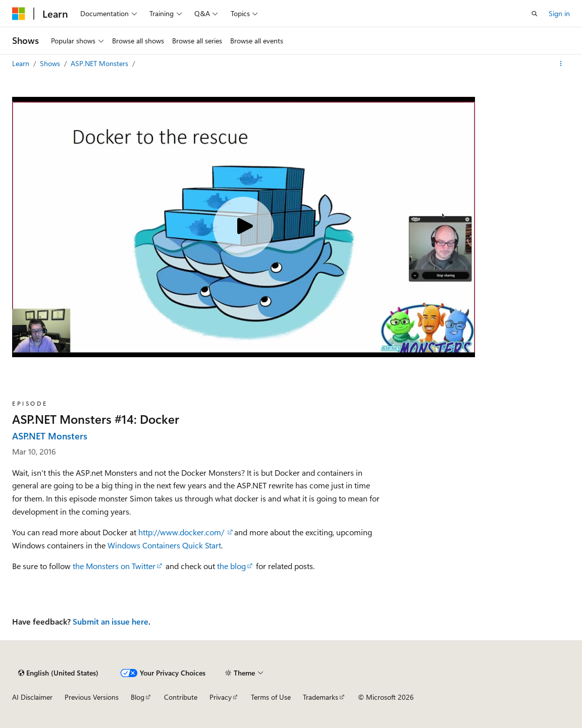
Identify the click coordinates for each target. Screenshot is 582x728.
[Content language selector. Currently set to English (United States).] (58, 673)
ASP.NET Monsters (100, 63)
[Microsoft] (19, 14)
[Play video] (243, 227)
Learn (22, 63)
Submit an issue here (111, 621)
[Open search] (535, 14)
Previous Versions (92, 697)
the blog (231, 566)
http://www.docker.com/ (182, 532)
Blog (138, 697)
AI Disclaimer (32, 697)
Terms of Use (271, 697)
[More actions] (561, 64)
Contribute (181, 697)
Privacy (221, 697)
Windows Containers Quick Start (164, 545)
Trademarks (321, 697)
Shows (51, 63)
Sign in (559, 13)
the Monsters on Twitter (114, 566)
